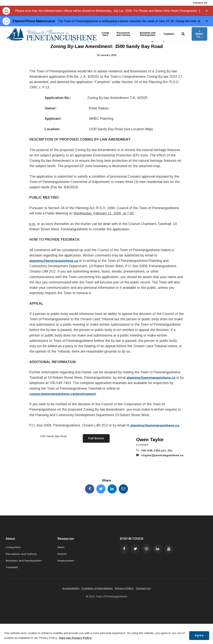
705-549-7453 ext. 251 (156, 450)
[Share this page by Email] (124, 489)
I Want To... (199, 34)
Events (62, 554)
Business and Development (151, 34)
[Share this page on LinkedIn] (112, 489)
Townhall (170, 34)
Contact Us (200, 3)
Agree (199, 635)
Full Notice (96, 439)
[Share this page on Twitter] (101, 489)
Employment (66, 561)
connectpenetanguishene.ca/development (64, 394)
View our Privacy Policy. (75, 638)
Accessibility (70, 589)
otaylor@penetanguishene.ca (162, 455)
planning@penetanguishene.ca (55, 261)
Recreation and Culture (125, 34)
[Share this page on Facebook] (89, 489)
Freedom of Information (97, 589)
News (61, 548)
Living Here (107, 34)
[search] (183, 34)
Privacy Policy (125, 589)
